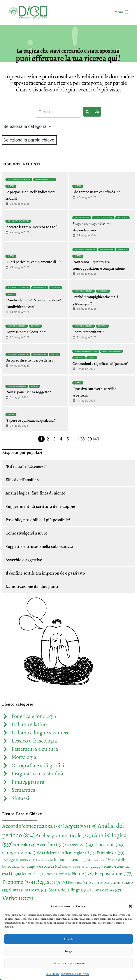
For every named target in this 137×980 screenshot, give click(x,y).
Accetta (69, 939)
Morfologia (122, 218)
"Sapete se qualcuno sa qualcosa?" (31, 420)
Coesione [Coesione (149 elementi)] (110, 845)
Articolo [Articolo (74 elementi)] (25, 845)
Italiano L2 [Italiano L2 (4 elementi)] (98, 860)
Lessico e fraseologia (45, 180)
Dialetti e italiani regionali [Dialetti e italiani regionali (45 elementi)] (70, 853)
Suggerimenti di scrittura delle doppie (40, 506)
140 (96, 439)
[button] (130, 906)
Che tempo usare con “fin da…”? (96, 192)
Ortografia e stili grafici (18, 221)
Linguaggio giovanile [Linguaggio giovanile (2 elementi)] (73, 867)
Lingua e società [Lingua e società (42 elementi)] (44, 866)
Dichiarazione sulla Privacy (75, 974)
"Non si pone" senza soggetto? (28, 392)
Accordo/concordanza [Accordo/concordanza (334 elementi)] (33, 826)
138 (81, 439)
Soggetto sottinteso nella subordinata (39, 546)
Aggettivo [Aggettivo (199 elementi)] (81, 826)
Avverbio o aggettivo (24, 560)
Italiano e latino (82, 218)
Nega (69, 951)
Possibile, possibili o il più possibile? (38, 520)
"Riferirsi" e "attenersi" (26, 466)
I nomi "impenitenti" (88, 332)
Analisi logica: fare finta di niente (35, 493)
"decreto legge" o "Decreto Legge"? (31, 227)
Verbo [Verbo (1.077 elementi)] (18, 898)
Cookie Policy (52, 974)
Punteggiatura (107, 250)
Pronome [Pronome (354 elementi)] (19, 882)
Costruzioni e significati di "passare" (100, 364)
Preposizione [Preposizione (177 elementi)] (113, 873)
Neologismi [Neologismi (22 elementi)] (59, 874)
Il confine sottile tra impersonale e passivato (45, 573)
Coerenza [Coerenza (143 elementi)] (80, 845)
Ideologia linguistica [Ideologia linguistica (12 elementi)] (19, 860)
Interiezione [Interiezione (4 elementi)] (44, 860)
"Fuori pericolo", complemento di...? (33, 262)
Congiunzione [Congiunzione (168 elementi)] (23, 852)
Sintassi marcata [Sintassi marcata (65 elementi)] (28, 890)
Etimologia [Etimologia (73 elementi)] (110, 853)
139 (88, 439)
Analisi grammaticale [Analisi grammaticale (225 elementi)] (64, 835)
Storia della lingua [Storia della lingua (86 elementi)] (70, 890)
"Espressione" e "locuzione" (26, 332)
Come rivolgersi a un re (26, 533)
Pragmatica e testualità (85, 250)
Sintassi (11, 186)
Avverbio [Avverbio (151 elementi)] (50, 845)
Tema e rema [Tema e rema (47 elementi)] (106, 890)
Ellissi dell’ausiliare (23, 480)
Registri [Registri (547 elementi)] (51, 882)
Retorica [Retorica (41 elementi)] (78, 882)
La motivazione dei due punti (32, 586)
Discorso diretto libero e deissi (29, 360)
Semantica (123, 250)
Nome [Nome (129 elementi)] (83, 873)
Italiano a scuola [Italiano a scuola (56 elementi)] (72, 860)
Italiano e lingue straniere (19, 180)
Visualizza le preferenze (69, 963)
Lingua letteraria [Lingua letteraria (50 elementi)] (27, 874)
